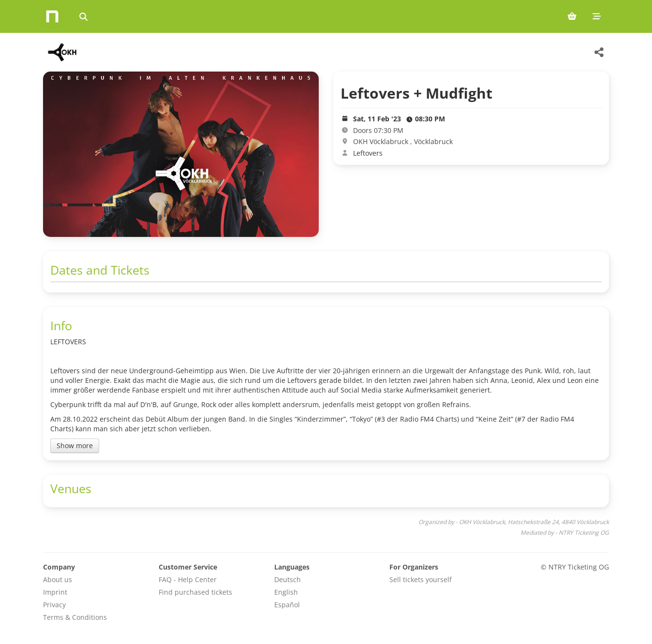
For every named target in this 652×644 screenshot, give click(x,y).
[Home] (52, 16)
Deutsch (288, 579)
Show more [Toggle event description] (75, 446)
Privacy (54, 605)
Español (287, 605)
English (286, 592)
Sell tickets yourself (421, 579)
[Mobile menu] (597, 16)
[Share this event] (599, 52)
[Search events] (83, 16)
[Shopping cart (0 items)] (572, 16)
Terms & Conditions (75, 617)
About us (58, 579)
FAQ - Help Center (188, 579)
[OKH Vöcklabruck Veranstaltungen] (62, 52)
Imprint (55, 592)
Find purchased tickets (195, 592)
